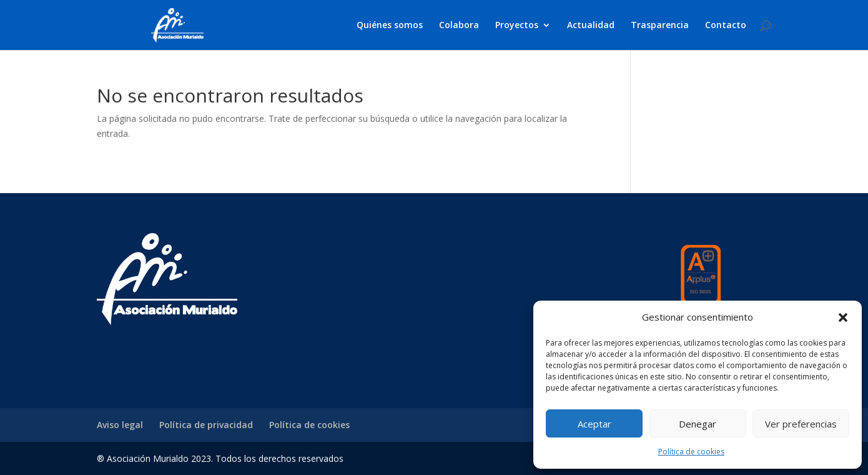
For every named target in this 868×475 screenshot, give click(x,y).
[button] (843, 317)
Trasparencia (660, 26)
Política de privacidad (206, 425)
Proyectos (517, 26)
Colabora (459, 26)
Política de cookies (691, 452)
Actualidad (591, 26)
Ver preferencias (801, 424)
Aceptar (594, 424)
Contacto (726, 26)
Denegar (698, 424)
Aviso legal (120, 425)
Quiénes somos (390, 26)
